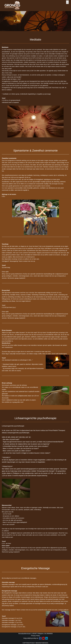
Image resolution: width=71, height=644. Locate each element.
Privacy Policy (35, 636)
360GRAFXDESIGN (42, 643)
